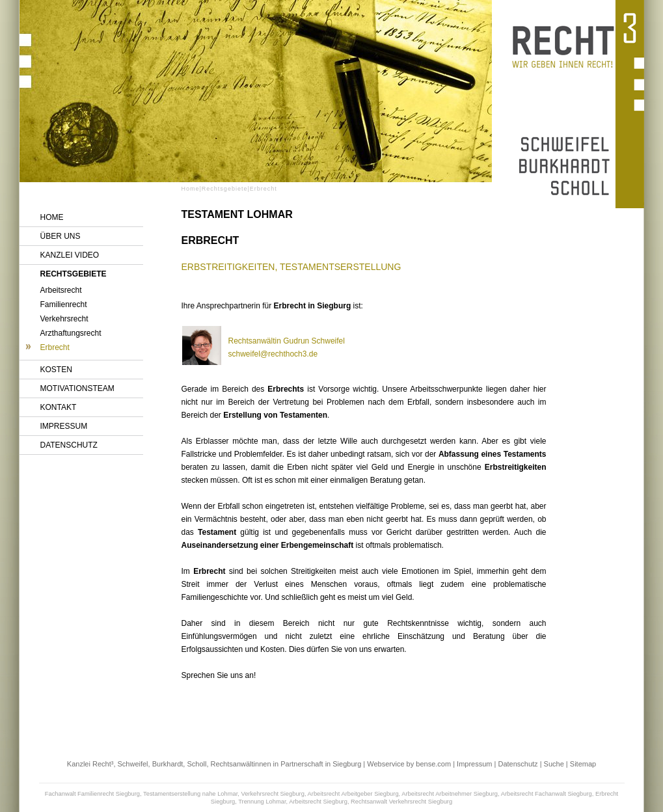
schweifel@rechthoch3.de (273, 354)
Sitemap (583, 764)
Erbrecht (55, 347)
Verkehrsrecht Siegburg (272, 794)
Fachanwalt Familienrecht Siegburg (92, 794)
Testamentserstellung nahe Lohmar (190, 794)
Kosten (56, 370)
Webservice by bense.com (409, 764)
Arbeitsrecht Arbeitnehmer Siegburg (450, 794)
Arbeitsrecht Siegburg (318, 802)
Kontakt (59, 407)
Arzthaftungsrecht (71, 333)
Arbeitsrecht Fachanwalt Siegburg (547, 794)
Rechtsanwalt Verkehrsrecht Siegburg (401, 802)
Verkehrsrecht (64, 319)
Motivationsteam (77, 388)
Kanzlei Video (70, 255)
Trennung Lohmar (262, 802)
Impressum (64, 426)
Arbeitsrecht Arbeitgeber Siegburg (353, 794)
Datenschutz (69, 445)
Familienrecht (64, 304)
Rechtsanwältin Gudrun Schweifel (287, 341)
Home (52, 217)
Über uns (61, 236)
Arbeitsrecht (61, 290)
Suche (554, 764)
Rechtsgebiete (74, 274)
